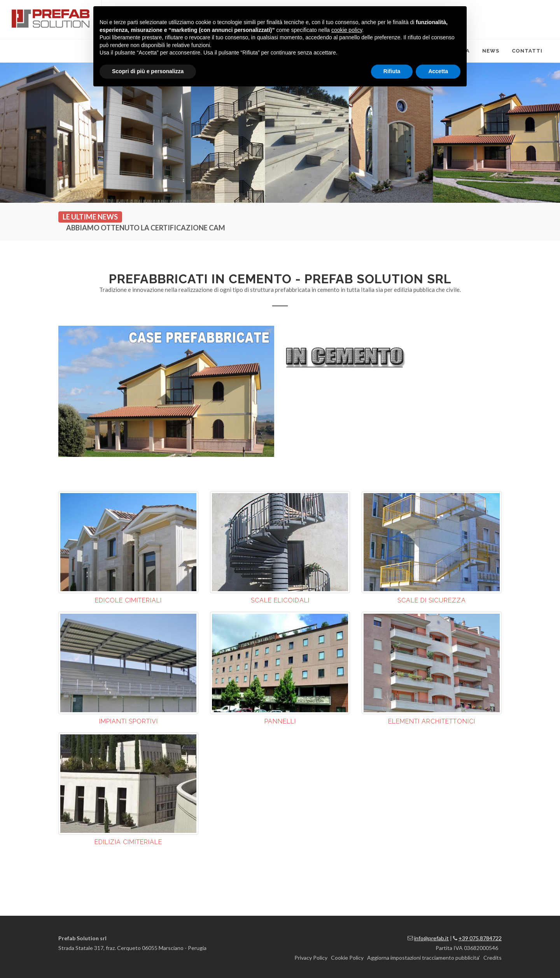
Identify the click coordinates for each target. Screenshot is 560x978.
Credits (493, 958)
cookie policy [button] (347, 30)
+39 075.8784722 (480, 938)
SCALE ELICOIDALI (280, 600)
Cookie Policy (347, 958)
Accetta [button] (438, 71)
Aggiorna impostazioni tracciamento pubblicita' (423, 958)
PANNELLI (280, 721)
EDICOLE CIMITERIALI (128, 600)
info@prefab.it (431, 938)
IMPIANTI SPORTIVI (129, 721)
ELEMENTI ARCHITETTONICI (432, 721)
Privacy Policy (311, 958)
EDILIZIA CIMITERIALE (128, 842)
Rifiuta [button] (392, 71)
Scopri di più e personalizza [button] (148, 71)
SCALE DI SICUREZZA (432, 600)
